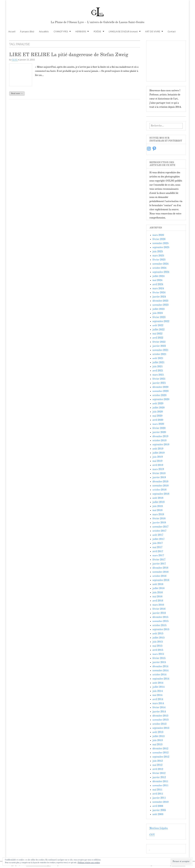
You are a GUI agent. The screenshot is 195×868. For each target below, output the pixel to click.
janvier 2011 (159, 798)
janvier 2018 (159, 523)
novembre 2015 (160, 621)
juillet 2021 (159, 363)
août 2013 (158, 732)
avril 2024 (158, 285)
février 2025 (159, 260)
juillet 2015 (159, 638)
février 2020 (159, 428)
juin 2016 (158, 593)
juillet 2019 (159, 453)
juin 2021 (158, 367)
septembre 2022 (161, 321)
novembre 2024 (160, 264)
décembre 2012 (160, 749)
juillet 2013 (159, 736)
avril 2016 (158, 601)
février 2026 (159, 239)
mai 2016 (157, 597)
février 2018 (159, 519)
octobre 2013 (159, 724)
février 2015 (159, 658)
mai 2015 (157, 646)
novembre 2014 (160, 671)
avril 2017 (158, 552)
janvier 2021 (159, 383)
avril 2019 (158, 465)
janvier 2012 (159, 777)
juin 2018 (158, 506)
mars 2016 (158, 605)
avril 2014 (158, 699)
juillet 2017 (159, 539)
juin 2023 (158, 313)
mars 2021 (158, 375)
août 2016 (158, 584)
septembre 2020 (161, 400)
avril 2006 (158, 806)
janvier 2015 (159, 662)
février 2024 (159, 293)
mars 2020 (158, 424)
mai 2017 (157, 547)
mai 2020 (157, 416)
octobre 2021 (159, 354)
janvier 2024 (159, 297)
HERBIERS (81, 31)
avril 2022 (158, 338)
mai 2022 (157, 334)
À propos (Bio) (27, 31)
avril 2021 (158, 371)
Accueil (12, 31)
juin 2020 (158, 412)
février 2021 (159, 379)
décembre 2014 (160, 667)
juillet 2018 (159, 502)
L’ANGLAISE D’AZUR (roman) (123, 31)
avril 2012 (158, 769)
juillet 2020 (159, 408)
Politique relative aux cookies (89, 863)
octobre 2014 (159, 675)
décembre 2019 (160, 437)
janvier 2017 (159, 564)
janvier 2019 (159, 478)
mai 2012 (157, 765)
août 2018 (158, 498)
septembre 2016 (161, 580)
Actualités (44, 31)
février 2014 (159, 708)
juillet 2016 (159, 589)
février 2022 (159, 342)
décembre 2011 (160, 782)
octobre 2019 (159, 441)
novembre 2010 (160, 802)
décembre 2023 (160, 301)
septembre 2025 (161, 248)
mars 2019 (158, 469)
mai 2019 (157, 461)
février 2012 (159, 773)
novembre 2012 (160, 753)
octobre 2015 (159, 625)
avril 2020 (158, 420)
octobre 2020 (159, 395)
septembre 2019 (161, 445)
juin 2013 (158, 741)
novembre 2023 (160, 305)
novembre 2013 (160, 720)
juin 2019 (158, 457)
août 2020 (158, 404)
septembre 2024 (161, 272)
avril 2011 (158, 794)
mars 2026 (158, 235)
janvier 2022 (159, 346)
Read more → (17, 93)
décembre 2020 (160, 387)
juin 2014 (158, 691)
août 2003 (158, 814)
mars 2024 (158, 289)
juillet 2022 (159, 330)
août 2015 (158, 634)
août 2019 (158, 449)
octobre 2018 (159, 490)
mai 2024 (157, 280)
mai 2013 (157, 745)
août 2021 (158, 358)
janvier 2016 (159, 613)
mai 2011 (157, 790)
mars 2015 (158, 654)
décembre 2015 (160, 617)
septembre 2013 (161, 728)
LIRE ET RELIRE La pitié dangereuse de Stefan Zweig (69, 55)
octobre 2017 (159, 531)
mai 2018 (157, 510)
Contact (172, 31)
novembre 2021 (160, 350)
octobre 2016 (159, 576)
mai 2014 (157, 695)
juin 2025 (158, 252)
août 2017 (158, 535)
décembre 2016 (160, 568)
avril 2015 (158, 650)
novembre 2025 (160, 243)
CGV (152, 835)
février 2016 (159, 609)
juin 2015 (158, 642)
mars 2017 (158, 556)
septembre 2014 (161, 679)
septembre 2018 (161, 494)
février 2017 (159, 560)
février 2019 (159, 473)
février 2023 (159, 317)
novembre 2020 (160, 391)
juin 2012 (158, 761)
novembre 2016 (160, 572)
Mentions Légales (159, 828)
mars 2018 (158, 515)
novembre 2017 (160, 527)
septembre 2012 (161, 757)
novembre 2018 (160, 486)
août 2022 (158, 326)
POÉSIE (97, 31)
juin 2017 (158, 543)
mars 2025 (158, 256)
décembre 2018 (160, 482)
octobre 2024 (159, 268)
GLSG (15, 60)
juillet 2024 (159, 276)
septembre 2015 (161, 630)
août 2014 (158, 683)
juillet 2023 (159, 309)
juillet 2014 (159, 687)
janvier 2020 (159, 432)
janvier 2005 (159, 810)
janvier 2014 (159, 712)
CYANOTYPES (61, 31)
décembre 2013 (160, 716)
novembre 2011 (160, 786)
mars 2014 (158, 704)
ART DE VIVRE (153, 31)
